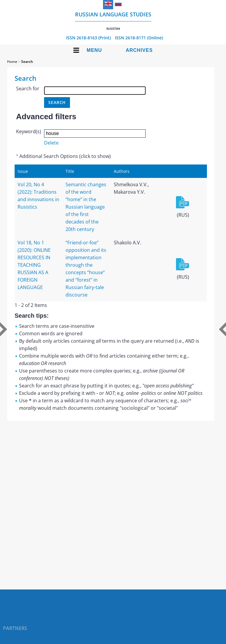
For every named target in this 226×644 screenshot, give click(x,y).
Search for (28, 89)
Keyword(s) (29, 131)
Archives (139, 50)
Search (27, 62)
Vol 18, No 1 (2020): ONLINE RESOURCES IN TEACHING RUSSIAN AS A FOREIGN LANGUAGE (34, 265)
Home (12, 62)
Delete (51, 143)
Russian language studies (113, 21)
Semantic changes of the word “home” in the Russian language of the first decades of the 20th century (86, 207)
